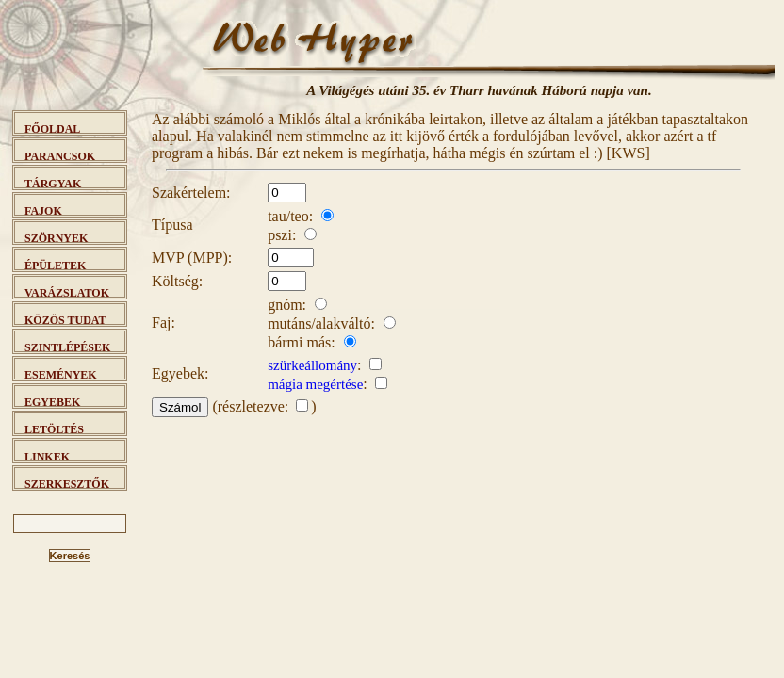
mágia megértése (315, 384)
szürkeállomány (312, 365)
